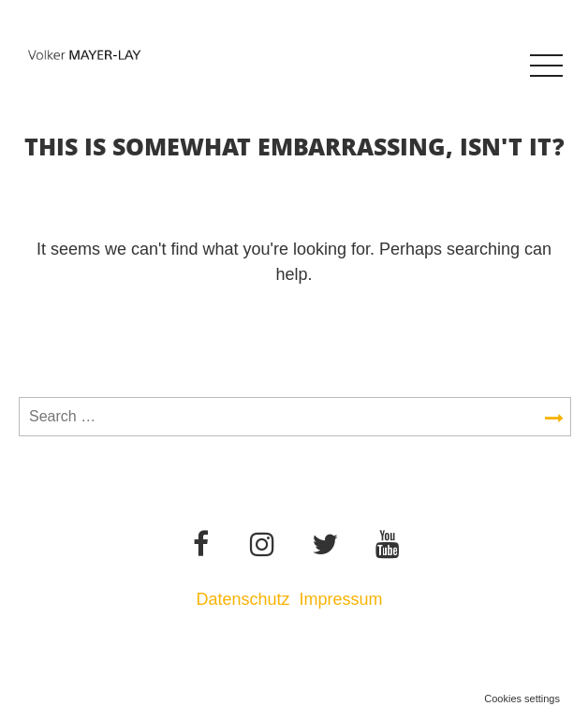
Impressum (344, 599)
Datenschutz (243, 599)
